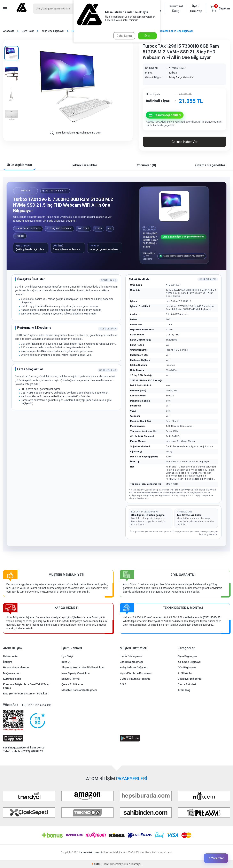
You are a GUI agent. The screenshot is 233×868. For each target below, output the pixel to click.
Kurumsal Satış (176, 8)
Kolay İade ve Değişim (133, 667)
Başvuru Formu (70, 679)
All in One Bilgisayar (53, 31)
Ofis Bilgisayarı (187, 667)
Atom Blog (184, 690)
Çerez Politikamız (72, 684)
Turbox (173, 73)
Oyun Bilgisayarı (187, 656)
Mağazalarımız (12, 673)
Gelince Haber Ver (185, 142)
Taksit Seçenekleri (165, 115)
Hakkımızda (10, 656)
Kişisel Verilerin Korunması (136, 673)
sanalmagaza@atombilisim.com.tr (24, 748)
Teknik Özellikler (84, 165)
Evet (147, 36)
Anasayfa (9, 31)
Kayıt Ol (66, 662)
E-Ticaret (104, 864)
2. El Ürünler (185, 673)
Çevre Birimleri (187, 684)
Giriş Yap (196, 11)
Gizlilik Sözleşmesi (131, 662)
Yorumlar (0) (146, 165)
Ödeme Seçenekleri (211, 165)
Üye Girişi (67, 656)
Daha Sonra (124, 36)
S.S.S (123, 684)
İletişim (7, 662)
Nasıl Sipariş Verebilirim (76, 673)
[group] (76, 87)
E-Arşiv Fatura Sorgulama (135, 679)
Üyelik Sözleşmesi (131, 656)
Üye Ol (196, 6)
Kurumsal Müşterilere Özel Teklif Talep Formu (27, 686)
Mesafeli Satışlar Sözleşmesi (79, 690)
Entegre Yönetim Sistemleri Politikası (26, 694)
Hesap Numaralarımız (16, 667)
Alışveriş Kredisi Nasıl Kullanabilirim (83, 667)
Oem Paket (28, 31)
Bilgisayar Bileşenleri (190, 679)
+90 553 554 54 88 (36, 705)
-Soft (95, 864)
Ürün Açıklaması (19, 165)
